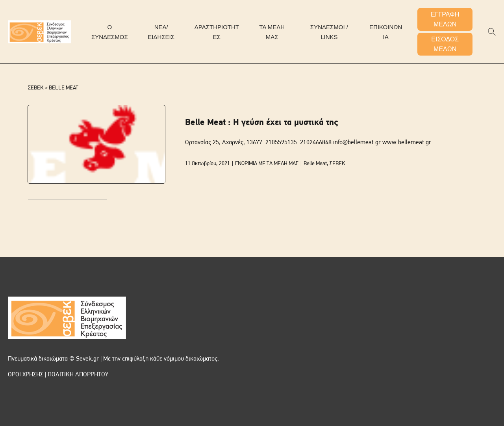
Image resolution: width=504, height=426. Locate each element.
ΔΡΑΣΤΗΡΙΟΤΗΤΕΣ (217, 32)
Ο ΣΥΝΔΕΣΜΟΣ (110, 32)
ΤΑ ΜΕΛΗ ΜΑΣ (272, 32)
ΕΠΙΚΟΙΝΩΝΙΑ (386, 32)
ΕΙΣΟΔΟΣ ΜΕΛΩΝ (445, 44)
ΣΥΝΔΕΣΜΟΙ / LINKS (329, 32)
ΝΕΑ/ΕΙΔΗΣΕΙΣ (161, 32)
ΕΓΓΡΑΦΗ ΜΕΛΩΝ (445, 19)
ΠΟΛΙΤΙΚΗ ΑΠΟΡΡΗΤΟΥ (78, 375)
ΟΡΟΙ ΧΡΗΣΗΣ (26, 375)
